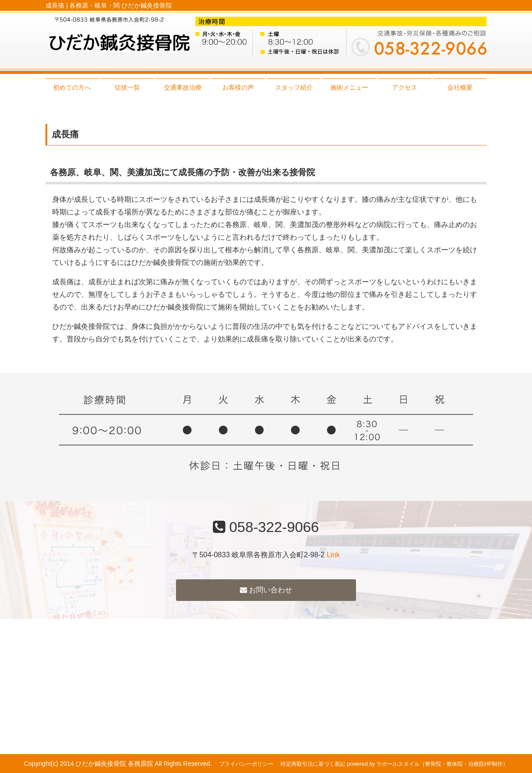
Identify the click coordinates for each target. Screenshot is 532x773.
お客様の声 (238, 87)
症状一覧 (127, 87)
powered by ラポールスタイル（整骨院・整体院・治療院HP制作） (428, 764)
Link (333, 555)
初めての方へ (72, 87)
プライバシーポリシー (246, 764)
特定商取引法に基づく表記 (313, 764)
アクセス (405, 87)
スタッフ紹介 (294, 87)
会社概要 (460, 87)
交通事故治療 (183, 87)
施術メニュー (349, 87)
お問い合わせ (266, 590)
